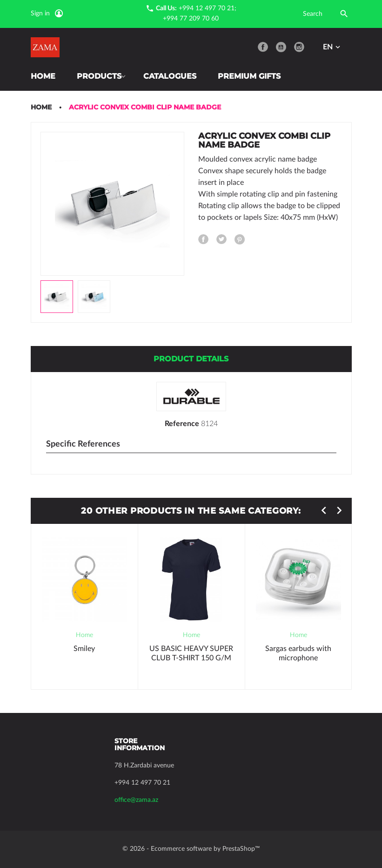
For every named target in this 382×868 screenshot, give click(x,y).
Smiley (84, 649)
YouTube (281, 47)
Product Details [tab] (191, 359)
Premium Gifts (253, 76)
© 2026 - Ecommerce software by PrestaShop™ (191, 849)
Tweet (221, 239)
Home (43, 76)
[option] (57, 297)
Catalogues (174, 76)
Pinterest (240, 239)
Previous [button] (324, 510)
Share (203, 239)
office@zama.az (136, 800)
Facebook (263, 47)
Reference (182, 424)
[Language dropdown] (332, 47)
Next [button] (339, 510)
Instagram (299, 47)
